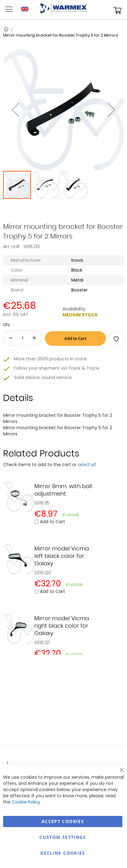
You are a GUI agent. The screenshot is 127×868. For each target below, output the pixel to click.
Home (7, 29)
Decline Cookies (63, 853)
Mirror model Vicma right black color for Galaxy (62, 626)
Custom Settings (63, 837)
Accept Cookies (63, 821)
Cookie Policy (26, 802)
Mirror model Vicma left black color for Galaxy (62, 556)
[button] (15, 110)
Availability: (74, 309)
